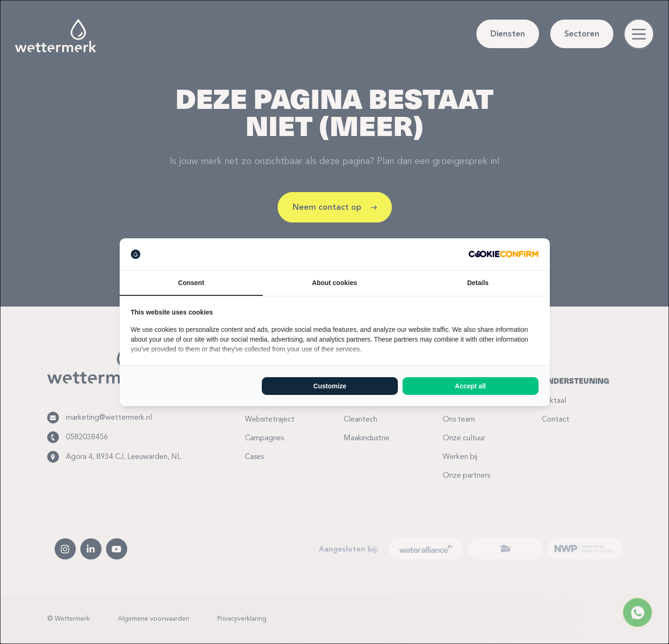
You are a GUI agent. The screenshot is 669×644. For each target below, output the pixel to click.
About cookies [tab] (334, 283)
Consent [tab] (191, 283)
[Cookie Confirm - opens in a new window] (504, 254)
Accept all (470, 386)
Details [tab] (478, 283)
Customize (330, 386)
